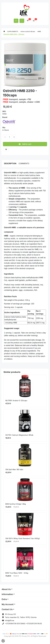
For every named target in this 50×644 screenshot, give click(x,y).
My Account (8, 604)
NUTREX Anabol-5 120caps (16, 401)
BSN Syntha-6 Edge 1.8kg (16, 504)
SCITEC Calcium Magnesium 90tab (19, 435)
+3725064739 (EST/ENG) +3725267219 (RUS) (23, 624)
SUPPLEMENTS (13, 31)
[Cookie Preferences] (3, 641)
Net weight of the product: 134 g (17, 300)
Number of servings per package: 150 (19, 304)
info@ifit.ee (10, 620)
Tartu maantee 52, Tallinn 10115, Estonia (21, 617)
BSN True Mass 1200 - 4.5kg (17, 573)
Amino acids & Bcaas (28, 31)
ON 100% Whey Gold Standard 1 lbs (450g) (23, 538)
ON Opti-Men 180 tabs (14, 469)
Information (7, 594)
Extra (4, 599)
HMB (39, 31)
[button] (5, 65)
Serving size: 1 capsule (13, 307)
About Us (6, 589)
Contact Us (7, 609)
